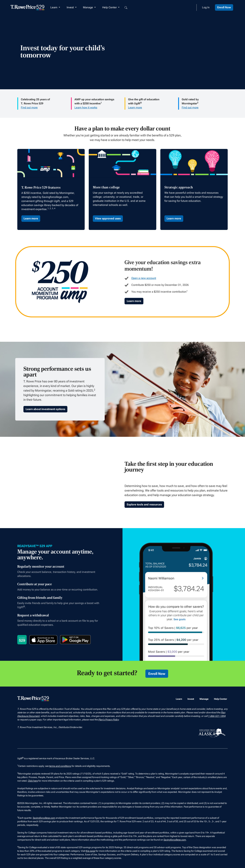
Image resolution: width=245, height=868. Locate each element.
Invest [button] (71, 7)
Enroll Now (224, 7)
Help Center (220, 699)
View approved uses (108, 218)
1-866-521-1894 (217, 716)
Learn (179, 699)
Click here (33, 781)
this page (90, 851)
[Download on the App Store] (43, 640)
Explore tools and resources (144, 504)
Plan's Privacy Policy (108, 720)
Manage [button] (88, 7)
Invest (191, 699)
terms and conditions (60, 766)
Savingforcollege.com (44, 818)
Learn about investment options (45, 409)
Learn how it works (86, 108)
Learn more (135, 108)
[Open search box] (126, 7)
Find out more (29, 108)
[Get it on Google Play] (75, 640)
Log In (206, 7)
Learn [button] (54, 7)
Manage (204, 699)
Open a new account (144, 278)
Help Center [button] (110, 7)
